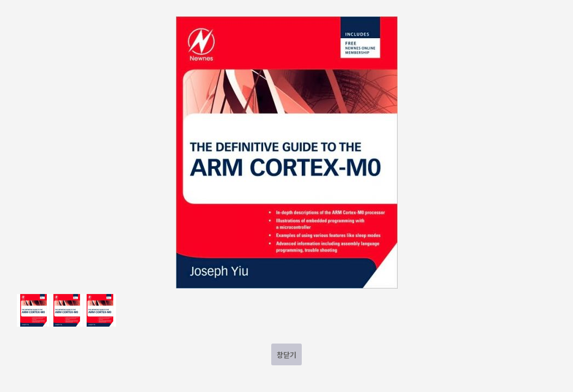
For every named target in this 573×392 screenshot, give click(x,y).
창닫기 (286, 355)
